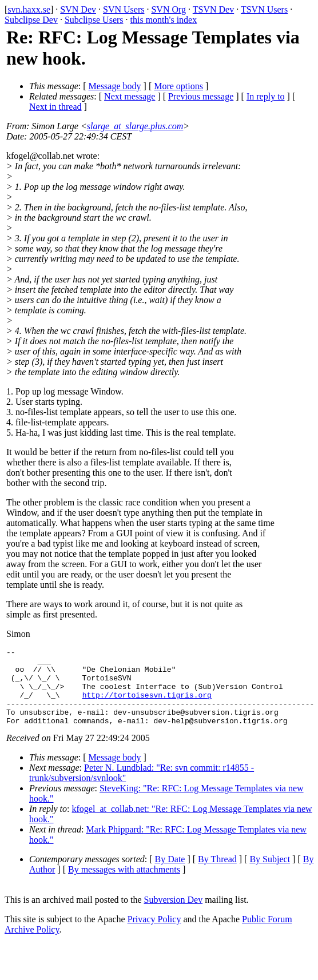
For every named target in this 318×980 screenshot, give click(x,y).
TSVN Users (264, 9)
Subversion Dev (174, 915)
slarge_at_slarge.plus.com (135, 126)
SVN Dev (78, 9)
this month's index (164, 20)
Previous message (201, 96)
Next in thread (55, 107)
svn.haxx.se (29, 9)
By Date (170, 875)
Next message (130, 96)
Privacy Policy (154, 935)
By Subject (270, 875)
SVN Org (168, 9)
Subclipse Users (94, 20)
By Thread (217, 875)
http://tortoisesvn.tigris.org (147, 705)
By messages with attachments (124, 885)
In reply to (266, 96)
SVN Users (124, 9)
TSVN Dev (213, 9)
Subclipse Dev (31, 20)
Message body (115, 86)
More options (178, 86)
